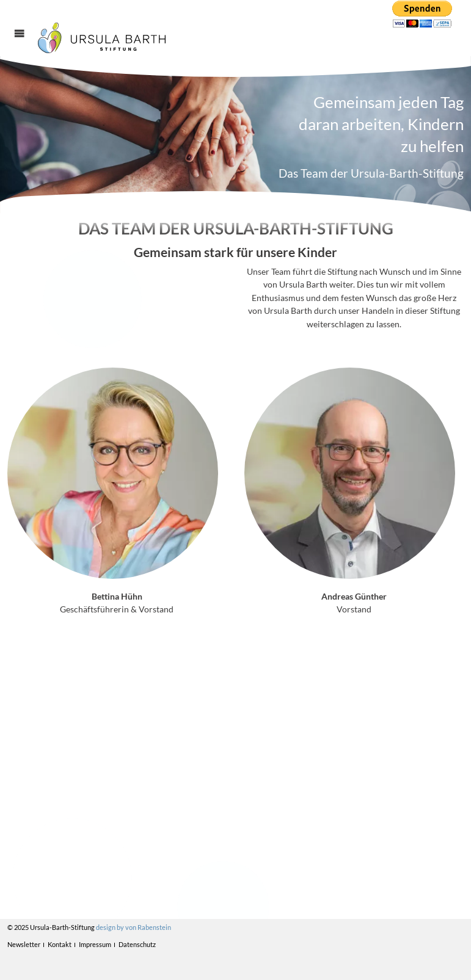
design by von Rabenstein (133, 927)
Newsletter (24, 944)
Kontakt (60, 944)
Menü (26, 44)
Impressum (95, 944)
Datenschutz (137, 944)
